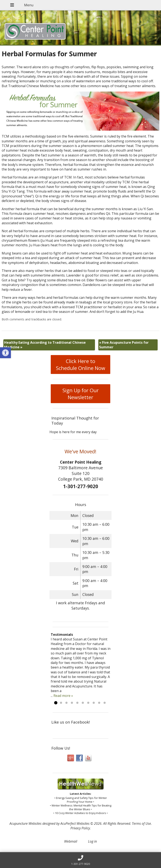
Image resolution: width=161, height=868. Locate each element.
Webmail (71, 841)
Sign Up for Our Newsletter (81, 394)
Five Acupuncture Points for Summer (124, 345)
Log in (92, 841)
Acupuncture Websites (25, 823)
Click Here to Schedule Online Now (81, 365)
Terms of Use (141, 823)
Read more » (63, 696)
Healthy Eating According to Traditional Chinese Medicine (45, 345)
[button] (5, 353)
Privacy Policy (80, 828)
